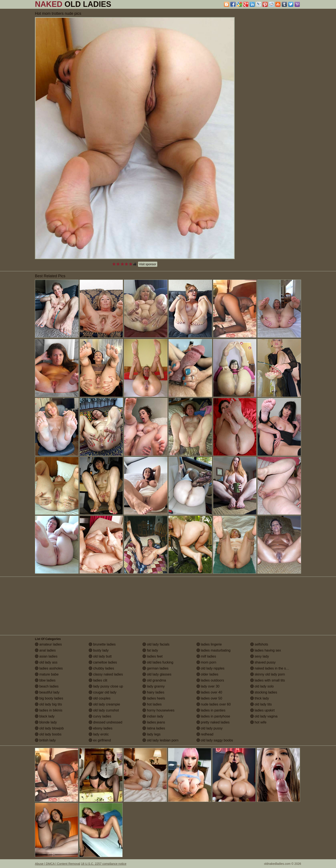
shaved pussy (263, 662)
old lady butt (100, 656)
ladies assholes (49, 668)
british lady (45, 740)
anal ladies (45, 650)
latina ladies (154, 728)
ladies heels (154, 698)
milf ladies (206, 656)
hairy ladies (153, 692)
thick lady (260, 698)
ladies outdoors (210, 680)
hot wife (258, 722)
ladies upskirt (262, 710)
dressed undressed (106, 722)
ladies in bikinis (49, 710)
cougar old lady (103, 692)
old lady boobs (48, 734)
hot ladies (152, 704)
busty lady (99, 650)
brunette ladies (102, 644)
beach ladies (47, 686)
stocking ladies (264, 692)
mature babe (47, 674)
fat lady (150, 650)
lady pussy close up (106, 686)
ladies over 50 (209, 698)
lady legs (151, 734)
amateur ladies (48, 644)
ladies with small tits (268, 680)
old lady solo (262, 686)
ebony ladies (100, 728)
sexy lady (260, 656)
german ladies (155, 668)
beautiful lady (47, 692)
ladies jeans (154, 722)
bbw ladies (45, 680)
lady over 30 (208, 686)
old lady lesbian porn (160, 740)
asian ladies (46, 656)
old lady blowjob (49, 728)
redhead (205, 734)
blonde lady (46, 722)
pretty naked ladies (213, 722)
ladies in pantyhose (213, 716)
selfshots (259, 644)
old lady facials (156, 644)
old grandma (154, 680)
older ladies (207, 674)
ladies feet (152, 656)
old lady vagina (264, 716)
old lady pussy (210, 728)
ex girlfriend (100, 740)
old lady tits (261, 704)
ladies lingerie (209, 644)
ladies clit (98, 680)
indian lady (153, 716)
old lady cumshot (104, 710)
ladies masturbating (214, 650)
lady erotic (99, 734)
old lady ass (46, 662)
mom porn (206, 662)
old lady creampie (104, 704)
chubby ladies (101, 668)
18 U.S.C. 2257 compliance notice (104, 864)
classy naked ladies (106, 674)
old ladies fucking (158, 662)
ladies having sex (266, 650)
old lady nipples (211, 668)
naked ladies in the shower (273, 668)
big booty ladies (49, 698)
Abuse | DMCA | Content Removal (58, 864)
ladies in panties (211, 710)
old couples (100, 698)
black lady (45, 716)
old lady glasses (157, 674)
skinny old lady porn (268, 674)
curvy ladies (100, 716)
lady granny (154, 686)
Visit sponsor (148, 264)
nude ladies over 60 (214, 704)
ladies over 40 (209, 692)
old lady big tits (48, 704)
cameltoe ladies (103, 662)
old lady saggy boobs (215, 740)
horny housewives (158, 710)
